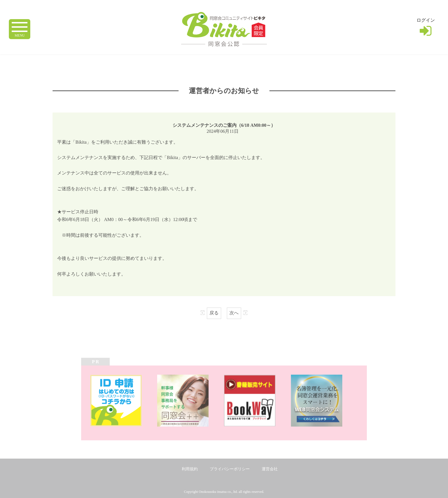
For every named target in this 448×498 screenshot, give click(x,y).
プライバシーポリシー (230, 469)
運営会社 (270, 469)
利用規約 (190, 469)
